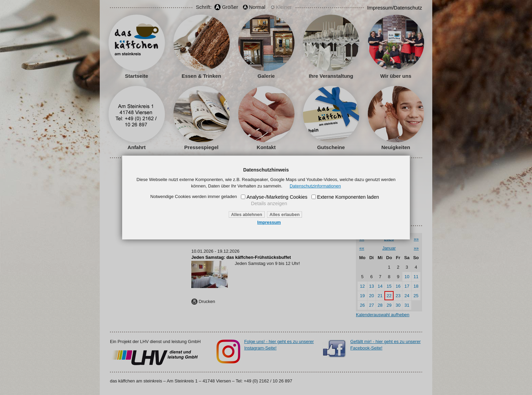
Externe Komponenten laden (348, 197)
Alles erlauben (284, 214)
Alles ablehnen (247, 214)
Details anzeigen (269, 203)
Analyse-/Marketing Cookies (277, 197)
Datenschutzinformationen (315, 186)
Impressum (269, 222)
